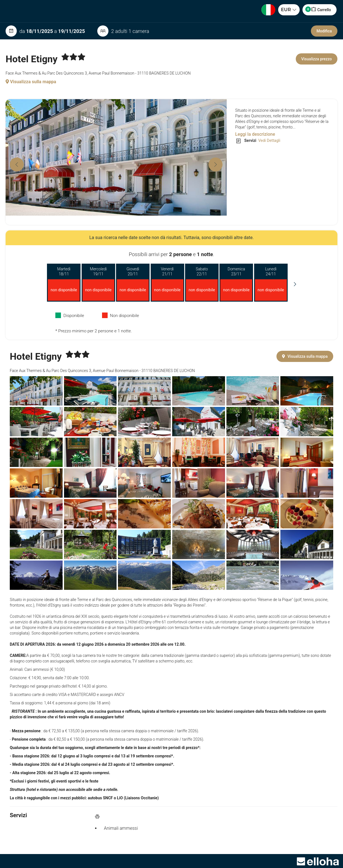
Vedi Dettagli (269, 140)
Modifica (324, 31)
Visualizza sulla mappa (31, 82)
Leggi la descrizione (255, 134)
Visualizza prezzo (317, 59)
